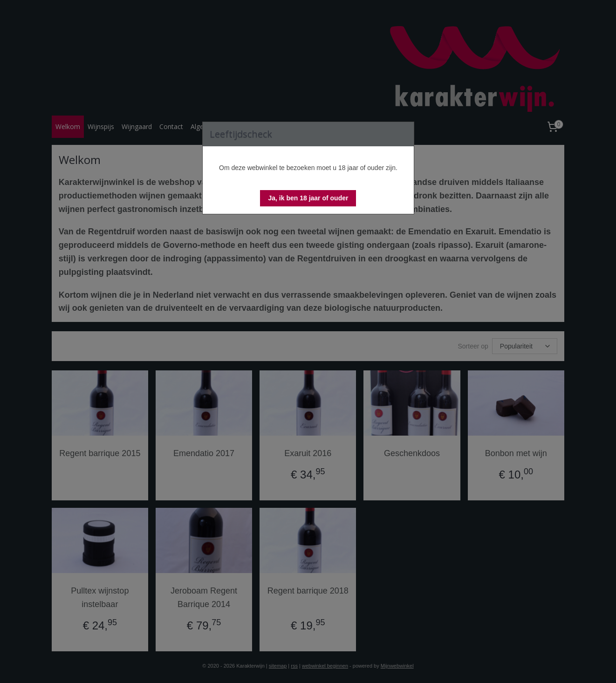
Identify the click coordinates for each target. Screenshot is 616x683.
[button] (308, 198)
